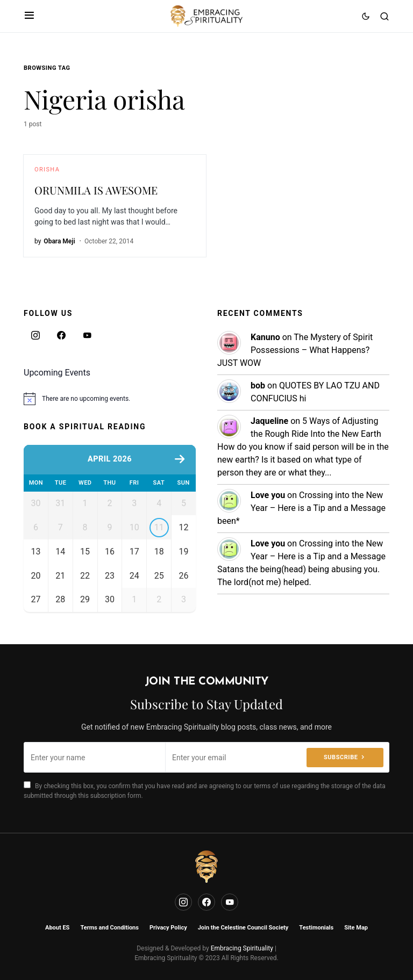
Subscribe (341, 757)
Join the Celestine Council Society (243, 928)
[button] (29, 16)
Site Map (356, 928)
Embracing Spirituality (242, 948)
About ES (57, 928)
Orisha (47, 170)
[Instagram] (35, 335)
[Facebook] (61, 335)
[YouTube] (87, 335)
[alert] (110, 399)
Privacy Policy (168, 928)
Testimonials (316, 928)
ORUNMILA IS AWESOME (96, 190)
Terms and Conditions (109, 928)
